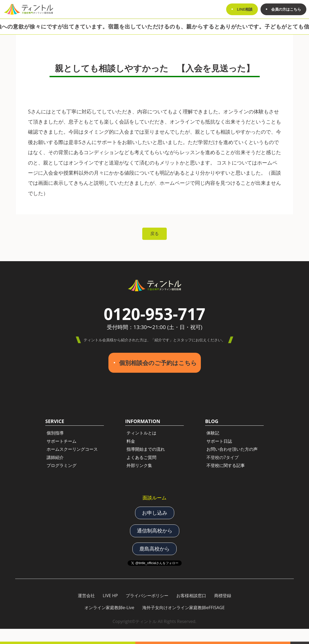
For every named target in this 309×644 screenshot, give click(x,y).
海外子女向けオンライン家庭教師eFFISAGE (183, 608)
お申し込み (155, 512)
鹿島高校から (154, 549)
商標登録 (223, 596)
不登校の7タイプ (223, 457)
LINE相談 (245, 9)
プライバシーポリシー (147, 596)
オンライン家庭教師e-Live (109, 608)
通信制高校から (155, 531)
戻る (154, 233)
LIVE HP (110, 596)
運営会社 (86, 596)
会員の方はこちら (286, 9)
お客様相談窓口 (191, 596)
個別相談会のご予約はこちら (158, 363)
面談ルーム (154, 498)
